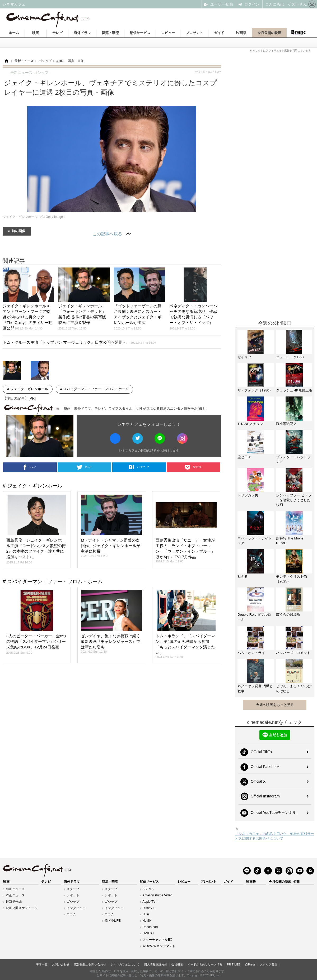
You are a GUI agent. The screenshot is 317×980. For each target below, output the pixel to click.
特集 (297, 882)
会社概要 (177, 964)
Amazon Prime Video (157, 895)
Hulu (146, 914)
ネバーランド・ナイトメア (255, 541)
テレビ (57, 33)
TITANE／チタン (250, 424)
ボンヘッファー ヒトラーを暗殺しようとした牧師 (294, 500)
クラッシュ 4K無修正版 (294, 390)
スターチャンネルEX (157, 940)
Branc (299, 33)
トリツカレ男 (248, 495)
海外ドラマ (82, 33)
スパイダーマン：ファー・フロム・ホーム (96, 389)
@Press (250, 964)
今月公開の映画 (269, 33)
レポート (73, 895)
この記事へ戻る (112, 234)
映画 (36, 33)
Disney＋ (149, 908)
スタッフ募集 (269, 964)
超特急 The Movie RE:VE (290, 541)
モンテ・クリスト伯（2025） (292, 579)
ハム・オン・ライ (251, 653)
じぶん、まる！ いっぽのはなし (294, 688)
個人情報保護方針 (156, 964)
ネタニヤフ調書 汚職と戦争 (255, 688)
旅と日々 (244, 457)
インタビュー (76, 908)
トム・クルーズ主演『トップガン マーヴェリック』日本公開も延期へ (79, 342)
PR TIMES (234, 964)
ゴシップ (73, 902)
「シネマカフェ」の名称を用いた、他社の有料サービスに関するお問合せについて (275, 836)
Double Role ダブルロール (254, 617)
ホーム (14, 33)
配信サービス (140, 33)
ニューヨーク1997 (290, 357)
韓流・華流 (110, 33)
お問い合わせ (61, 964)
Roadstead (150, 927)
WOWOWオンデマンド (159, 946)
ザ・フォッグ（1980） (255, 390)
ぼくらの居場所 (288, 615)
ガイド (219, 33)
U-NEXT (148, 933)
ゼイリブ (244, 357)
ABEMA (148, 889)
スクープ (73, 889)
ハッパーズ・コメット (293, 653)
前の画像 (18, 231)
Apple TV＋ (150, 902)
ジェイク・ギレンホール (29, 389)
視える (243, 577)
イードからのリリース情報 (205, 964)
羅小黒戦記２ (286, 424)
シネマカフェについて (125, 964)
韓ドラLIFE (113, 921)
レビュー (168, 33)
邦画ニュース (15, 889)
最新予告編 (14, 902)
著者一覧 (42, 964)
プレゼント (194, 33)
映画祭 (241, 33)
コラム (71, 914)
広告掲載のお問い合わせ (90, 964)
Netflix (147, 921)
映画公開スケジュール (22, 908)
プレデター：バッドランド (293, 459)
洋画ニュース (15, 895)
